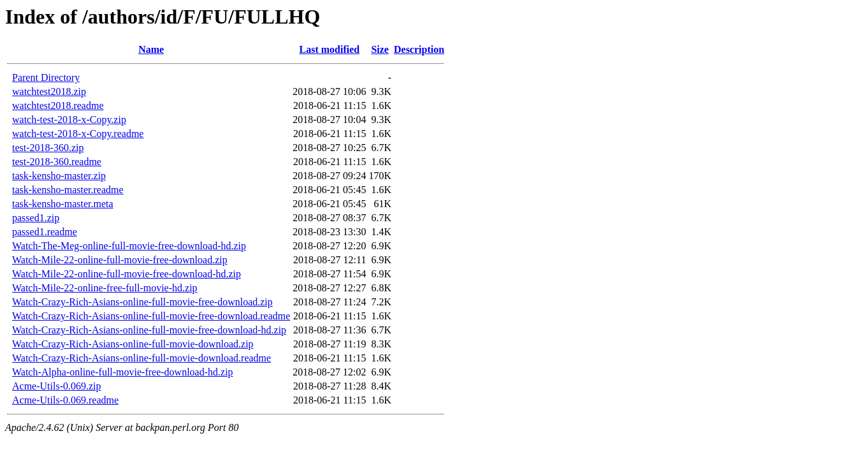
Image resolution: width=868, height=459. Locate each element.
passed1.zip (36, 218)
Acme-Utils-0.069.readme (65, 400)
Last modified (330, 49)
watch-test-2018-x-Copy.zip (69, 120)
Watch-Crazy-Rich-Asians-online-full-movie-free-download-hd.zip (149, 330)
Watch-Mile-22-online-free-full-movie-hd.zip (105, 288)
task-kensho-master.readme (68, 190)
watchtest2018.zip (49, 91)
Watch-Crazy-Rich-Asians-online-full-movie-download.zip (133, 344)
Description (419, 49)
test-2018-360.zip (48, 148)
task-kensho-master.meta (63, 204)
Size (380, 49)
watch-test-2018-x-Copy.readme (78, 134)
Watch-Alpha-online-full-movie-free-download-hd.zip (123, 372)
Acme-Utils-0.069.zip (57, 386)
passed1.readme (45, 232)
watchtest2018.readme (58, 106)
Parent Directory (46, 77)
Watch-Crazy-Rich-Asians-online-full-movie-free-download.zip (142, 302)
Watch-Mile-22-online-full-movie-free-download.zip (120, 260)
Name (151, 49)
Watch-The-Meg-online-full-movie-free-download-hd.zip (129, 246)
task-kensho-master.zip (59, 176)
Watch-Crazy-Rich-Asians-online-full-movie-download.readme (141, 358)
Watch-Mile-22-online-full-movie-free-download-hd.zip (127, 274)
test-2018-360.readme (57, 162)
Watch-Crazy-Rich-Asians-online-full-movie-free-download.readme (151, 316)
